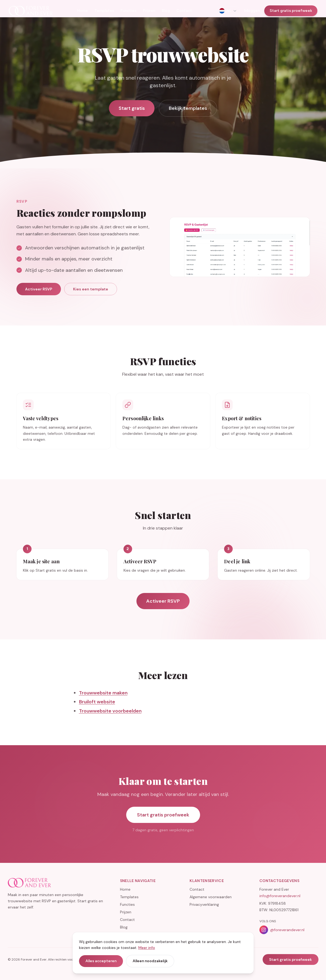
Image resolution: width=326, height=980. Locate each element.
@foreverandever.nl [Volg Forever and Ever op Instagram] (282, 930)
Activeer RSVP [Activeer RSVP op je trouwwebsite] (163, 611)
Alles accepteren (101, 961)
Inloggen (252, 11)
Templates (104, 11)
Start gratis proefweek (291, 11)
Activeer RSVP (39, 299)
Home (83, 11)
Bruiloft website (97, 712)
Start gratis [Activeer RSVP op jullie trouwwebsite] (132, 108)
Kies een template (91, 299)
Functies (128, 11)
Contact (184, 11)
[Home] (31, 11)
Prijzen (149, 11)
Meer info (147, 948)
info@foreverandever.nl (280, 896)
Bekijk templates (188, 108)
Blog (166, 11)
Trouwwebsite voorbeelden (110, 721)
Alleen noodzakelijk (150, 961)
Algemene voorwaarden (211, 897)
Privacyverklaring (204, 904)
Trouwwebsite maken (103, 703)
